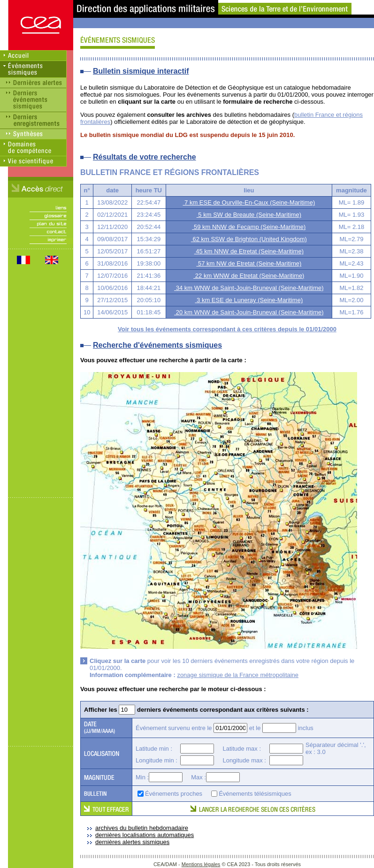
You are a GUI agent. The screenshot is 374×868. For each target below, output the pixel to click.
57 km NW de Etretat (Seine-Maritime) (249, 263)
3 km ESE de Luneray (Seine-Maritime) (249, 300)
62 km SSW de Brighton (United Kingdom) (249, 239)
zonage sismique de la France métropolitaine (238, 675)
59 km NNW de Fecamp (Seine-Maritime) (249, 227)
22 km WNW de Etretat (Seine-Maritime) (249, 276)
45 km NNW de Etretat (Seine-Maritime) (249, 251)
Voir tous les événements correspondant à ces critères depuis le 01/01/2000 (227, 329)
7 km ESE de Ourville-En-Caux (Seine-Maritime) (249, 202)
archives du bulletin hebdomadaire (142, 828)
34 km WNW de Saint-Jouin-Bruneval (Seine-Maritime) (249, 288)
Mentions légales (201, 864)
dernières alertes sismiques (132, 842)
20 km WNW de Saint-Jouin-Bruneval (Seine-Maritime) (249, 312)
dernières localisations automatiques (145, 835)
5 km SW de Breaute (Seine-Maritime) (249, 215)
